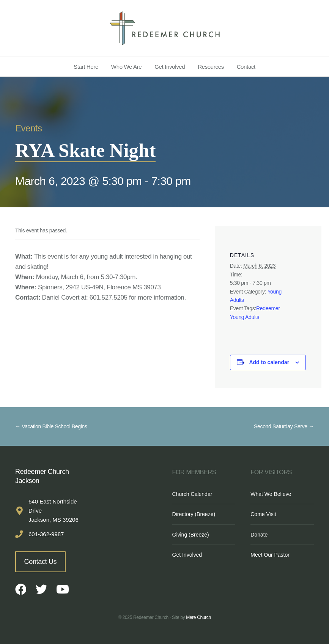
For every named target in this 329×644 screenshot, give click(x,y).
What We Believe (271, 494)
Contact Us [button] (41, 562)
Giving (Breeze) (191, 535)
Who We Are (127, 67)
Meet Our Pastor (270, 555)
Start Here (86, 67)
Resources (211, 67)
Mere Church (198, 617)
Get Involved (170, 67)
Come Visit (263, 514)
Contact (246, 67)
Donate (259, 535)
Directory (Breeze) (194, 514)
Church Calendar (192, 494)
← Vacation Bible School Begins (51, 426)
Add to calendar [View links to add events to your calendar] (269, 362)
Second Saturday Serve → (284, 426)
